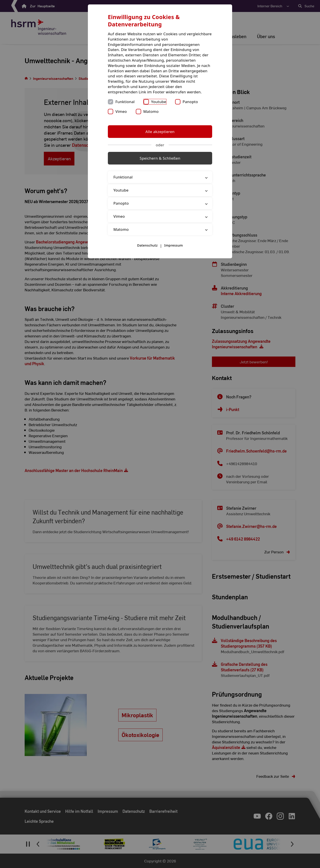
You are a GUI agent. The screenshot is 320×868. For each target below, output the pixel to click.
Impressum (174, 245)
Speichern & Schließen (160, 158)
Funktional (125, 102)
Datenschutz (147, 245)
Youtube (159, 102)
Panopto (190, 102)
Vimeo (121, 111)
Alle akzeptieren (160, 132)
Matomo (151, 111)
